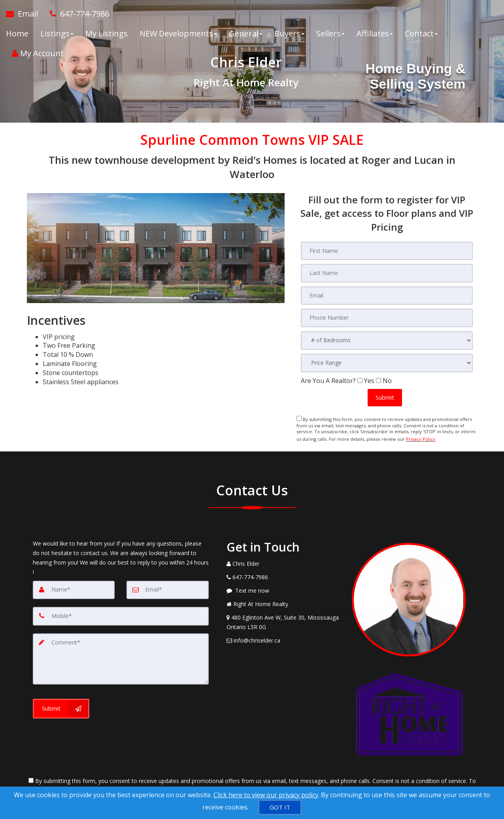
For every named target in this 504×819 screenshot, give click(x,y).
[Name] (74, 587)
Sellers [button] (330, 35)
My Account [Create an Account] (38, 55)
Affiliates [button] (375, 35)
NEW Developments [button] (178, 35)
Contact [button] (421, 35)
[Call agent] (76, 16)
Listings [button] (57, 35)
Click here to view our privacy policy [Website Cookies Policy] (266, 795)
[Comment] (121, 655)
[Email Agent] (25, 16)
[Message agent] (283, 588)
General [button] (246, 35)
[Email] (168, 587)
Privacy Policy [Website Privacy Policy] (421, 437)
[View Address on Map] (283, 619)
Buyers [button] (289, 35)
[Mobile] (121, 613)
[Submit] (61, 704)
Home (17, 35)
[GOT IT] (280, 807)
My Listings (107, 35)
